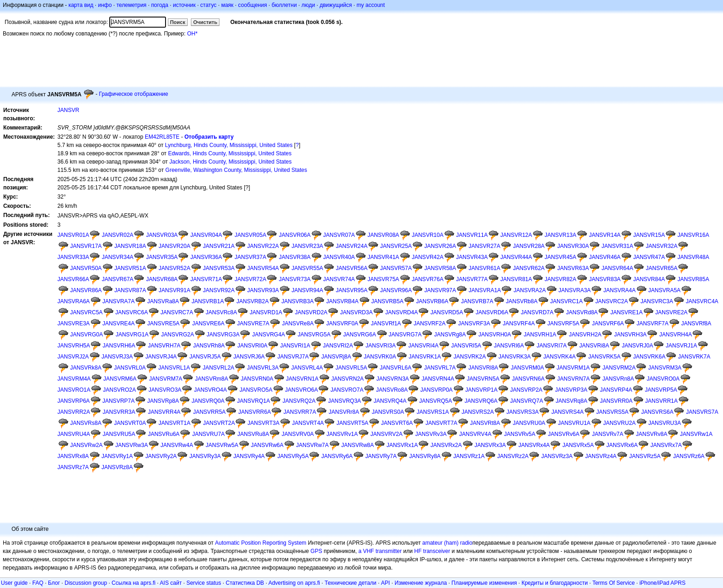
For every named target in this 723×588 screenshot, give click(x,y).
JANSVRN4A (438, 379)
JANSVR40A (339, 257)
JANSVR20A (175, 246)
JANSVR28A (529, 246)
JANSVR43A (472, 257)
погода (160, 5)
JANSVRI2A (338, 346)
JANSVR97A (440, 290)
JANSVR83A (605, 279)
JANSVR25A (396, 246)
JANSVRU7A (209, 434)
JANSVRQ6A (481, 401)
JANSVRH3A (631, 335)
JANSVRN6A (528, 379)
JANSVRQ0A (208, 401)
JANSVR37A (251, 257)
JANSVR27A (484, 246)
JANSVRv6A (563, 434)
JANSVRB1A (207, 301)
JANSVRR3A (119, 412)
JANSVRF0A (342, 323)
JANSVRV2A (386, 434)
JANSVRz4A (601, 456)
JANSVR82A (560, 279)
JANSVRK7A (694, 357)
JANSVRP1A (481, 390)
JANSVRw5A (222, 445)
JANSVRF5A (563, 323)
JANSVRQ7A (526, 401)
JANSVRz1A (469, 456)
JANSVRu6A (164, 434)
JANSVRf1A (386, 323)
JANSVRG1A (132, 335)
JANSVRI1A (295, 346)
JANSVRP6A (74, 401)
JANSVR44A (516, 257)
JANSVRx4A (534, 445)
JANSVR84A (649, 279)
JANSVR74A (339, 279)
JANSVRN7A (573, 379)
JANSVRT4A (308, 423)
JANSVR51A (130, 268)
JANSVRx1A (402, 445)
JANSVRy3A (205, 456)
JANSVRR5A (210, 412)
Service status (204, 583)
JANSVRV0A (298, 434)
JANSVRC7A (177, 312)
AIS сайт (171, 583)
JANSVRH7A (164, 346)
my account (370, 5)
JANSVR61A (484, 268)
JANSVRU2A (619, 423)
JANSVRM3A (665, 368)
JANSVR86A (86, 290)
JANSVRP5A (661, 390)
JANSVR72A (251, 279)
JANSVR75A (383, 279)
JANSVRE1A (627, 312)
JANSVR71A (206, 279)
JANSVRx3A (490, 445)
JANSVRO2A (119, 390)
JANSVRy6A (337, 456)
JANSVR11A (472, 235)
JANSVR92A (219, 290)
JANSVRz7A (73, 467)
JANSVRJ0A (637, 346)
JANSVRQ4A (390, 401)
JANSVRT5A (353, 423)
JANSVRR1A (661, 401)
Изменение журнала (421, 583)
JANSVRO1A (74, 390)
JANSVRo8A (392, 390)
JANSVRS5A (612, 412)
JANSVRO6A (301, 390)
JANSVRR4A (164, 412)
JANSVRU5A (119, 434)
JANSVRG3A (223, 335)
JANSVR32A (662, 246)
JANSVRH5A (74, 346)
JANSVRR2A (74, 412)
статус (208, 5)
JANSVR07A (339, 235)
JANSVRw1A (696, 434)
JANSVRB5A (387, 301)
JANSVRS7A (702, 412)
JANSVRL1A (174, 368)
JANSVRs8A (86, 423)
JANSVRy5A (293, 456)
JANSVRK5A (604, 357)
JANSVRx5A (578, 445)
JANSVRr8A (344, 412)
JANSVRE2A (671, 312)
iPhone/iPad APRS (663, 583)
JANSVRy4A (249, 456)
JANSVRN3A (393, 379)
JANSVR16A (693, 235)
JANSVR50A (86, 268)
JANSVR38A (295, 257)
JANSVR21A (219, 246)
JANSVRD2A (311, 312)
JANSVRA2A (530, 290)
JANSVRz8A (117, 467)
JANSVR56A (352, 268)
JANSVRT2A (219, 423)
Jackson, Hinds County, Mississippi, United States (230, 162)
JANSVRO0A (663, 379)
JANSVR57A (396, 268)
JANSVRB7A (477, 301)
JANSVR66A (74, 279)
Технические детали (350, 583)
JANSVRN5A (483, 379)
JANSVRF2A (430, 323)
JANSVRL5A (352, 368)
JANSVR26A (440, 246)
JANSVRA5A (664, 290)
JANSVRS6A (657, 412)
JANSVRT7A (442, 423)
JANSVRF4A (519, 323)
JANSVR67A (118, 279)
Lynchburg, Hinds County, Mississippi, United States (229, 145)
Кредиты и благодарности (555, 583)
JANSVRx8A (73, 456)
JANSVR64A (617, 268)
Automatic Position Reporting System (261, 543)
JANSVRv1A (342, 434)
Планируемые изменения (484, 583)
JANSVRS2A (478, 412)
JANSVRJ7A (293, 357)
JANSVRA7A (119, 301)
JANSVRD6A (492, 312)
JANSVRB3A (297, 301)
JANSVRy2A (161, 456)
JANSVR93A (263, 290)
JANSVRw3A (132, 445)
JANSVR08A (383, 235)
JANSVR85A (693, 279)
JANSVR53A (219, 268)
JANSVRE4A (119, 323)
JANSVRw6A (267, 445)
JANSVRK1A (425, 357)
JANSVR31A (617, 246)
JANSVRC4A (702, 301)
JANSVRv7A (608, 434)
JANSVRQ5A (436, 401)
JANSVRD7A (537, 312)
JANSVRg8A (450, 335)
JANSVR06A (295, 235)
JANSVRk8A (86, 368)
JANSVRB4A (343, 301)
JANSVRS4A (568, 412)
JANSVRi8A (594, 346)
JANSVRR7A (300, 412)
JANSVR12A (516, 235)
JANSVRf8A (696, 323)
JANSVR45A (560, 257)
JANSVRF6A (608, 323)
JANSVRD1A (266, 312)
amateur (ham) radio (447, 543)
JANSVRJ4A (161, 357)
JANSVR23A (307, 246)
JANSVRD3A (356, 312)
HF (418, 551)
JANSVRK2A (470, 357)
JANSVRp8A (163, 401)
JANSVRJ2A (73, 357)
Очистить (205, 22)
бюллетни (284, 5)
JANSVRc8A (221, 312)
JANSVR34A (118, 257)
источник (184, 5)
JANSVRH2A (585, 335)
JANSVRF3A (474, 323)
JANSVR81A (516, 279)
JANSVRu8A (253, 434)
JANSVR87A (130, 290)
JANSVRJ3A (117, 357)
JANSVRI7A (552, 346)
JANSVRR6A (255, 412)
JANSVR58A (440, 268)
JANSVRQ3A (344, 401)
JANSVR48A (693, 257)
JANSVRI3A (381, 346)
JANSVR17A (86, 246)
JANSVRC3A (657, 301)
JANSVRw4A (177, 445)
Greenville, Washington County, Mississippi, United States (236, 170)
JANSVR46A (605, 257)
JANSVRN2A (347, 379)
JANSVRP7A (119, 401)
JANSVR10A (428, 235)
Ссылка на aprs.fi (133, 583)
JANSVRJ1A (682, 346)
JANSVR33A (74, 257)
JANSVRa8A (163, 301)
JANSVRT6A (397, 423)
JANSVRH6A (119, 346)
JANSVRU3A (665, 423)
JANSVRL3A (263, 368)
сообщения (252, 5)
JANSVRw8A (358, 445)
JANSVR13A (560, 235)
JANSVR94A (307, 290)
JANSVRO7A (347, 390)
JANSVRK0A (380, 357)
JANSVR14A (605, 235)
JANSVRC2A (612, 301)
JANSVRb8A (522, 301)
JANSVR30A (573, 246)
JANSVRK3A (515, 357)
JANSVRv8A (652, 434)
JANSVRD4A (401, 312)
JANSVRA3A (575, 290)
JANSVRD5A (447, 312)
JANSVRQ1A (253, 401)
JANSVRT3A (264, 423)
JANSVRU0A (529, 423)
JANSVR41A (383, 257)
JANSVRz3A (557, 456)
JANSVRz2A (513, 456)
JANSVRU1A (574, 423)
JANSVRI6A (509, 346)
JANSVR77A (472, 279)
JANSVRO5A (256, 390)
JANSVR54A (263, 268)
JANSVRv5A (520, 434)
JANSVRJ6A (249, 357)
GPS (316, 551)
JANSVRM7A (166, 379)
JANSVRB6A (432, 301)
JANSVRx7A (666, 445)
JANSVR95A (352, 290)
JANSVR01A (74, 235)
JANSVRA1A (485, 290)
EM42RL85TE (162, 137)
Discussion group (86, 583)
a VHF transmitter (380, 551)
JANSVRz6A (689, 456)
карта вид (81, 5)
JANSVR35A (162, 257)
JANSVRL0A (130, 368)
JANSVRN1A (302, 379)
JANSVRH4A (676, 335)
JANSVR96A (396, 290)
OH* (193, 34)
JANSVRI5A (466, 346)
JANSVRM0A (527, 368)
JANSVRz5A (645, 456)
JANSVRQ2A (299, 401)
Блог (54, 583)
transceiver (437, 551)
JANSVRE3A (74, 323)
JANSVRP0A (437, 390)
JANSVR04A (206, 235)
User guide (14, 583)
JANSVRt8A (485, 423)
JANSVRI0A (252, 346)
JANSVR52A (175, 268)
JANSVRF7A (652, 323)
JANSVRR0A (616, 401)
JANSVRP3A (571, 390)
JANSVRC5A (86, 312)
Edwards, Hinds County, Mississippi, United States (230, 153)
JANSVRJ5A (205, 357)
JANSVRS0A (388, 412)
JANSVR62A (529, 268)
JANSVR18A (130, 246)
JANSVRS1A (433, 412)
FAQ (38, 583)
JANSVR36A (206, 257)
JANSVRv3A (431, 434)
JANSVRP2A (526, 390)
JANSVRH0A (495, 335)
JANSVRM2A (619, 368)
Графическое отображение (134, 94)
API (385, 583)
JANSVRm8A (212, 379)
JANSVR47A (649, 257)
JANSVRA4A (619, 290)
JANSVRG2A (177, 335)
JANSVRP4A (616, 390)
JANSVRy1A (117, 456)
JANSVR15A (649, 235)
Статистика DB (245, 583)
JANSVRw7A (312, 445)
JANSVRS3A (522, 412)
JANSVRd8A (582, 312)
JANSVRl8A (483, 368)
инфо (105, 5)
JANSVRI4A (424, 346)
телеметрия (131, 5)
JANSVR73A (295, 279)
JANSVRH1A (540, 335)
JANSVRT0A (130, 423)
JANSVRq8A (572, 401)
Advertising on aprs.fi (294, 583)
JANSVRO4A (210, 390)
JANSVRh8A (209, 346)
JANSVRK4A (559, 357)
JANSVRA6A (74, 301)
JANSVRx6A (622, 445)
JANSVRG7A (405, 335)
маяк (228, 5)
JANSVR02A (118, 235)
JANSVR (68, 110)
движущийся (336, 5)
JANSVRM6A (120, 379)
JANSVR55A (307, 268)
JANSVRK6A (649, 357)
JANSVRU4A (74, 434)
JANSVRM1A (573, 368)
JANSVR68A (162, 279)
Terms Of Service (614, 583)
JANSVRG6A (359, 335)
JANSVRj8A (336, 357)
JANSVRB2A (253, 301)
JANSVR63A (573, 268)
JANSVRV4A (475, 434)
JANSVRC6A (132, 312)
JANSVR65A (662, 268)
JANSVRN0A (257, 379)
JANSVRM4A (74, 379)
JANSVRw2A (86, 445)
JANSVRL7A (440, 368)
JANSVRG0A (86, 335)
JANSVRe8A (298, 323)
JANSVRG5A (314, 335)
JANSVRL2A (218, 368)
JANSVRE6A (208, 323)
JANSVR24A (352, 246)
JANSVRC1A (566, 301)
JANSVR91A (175, 290)
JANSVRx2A (446, 445)
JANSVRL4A (307, 368)
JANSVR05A (251, 235)
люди (308, 5)
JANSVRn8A (618, 379)
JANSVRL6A (396, 368)
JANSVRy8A (425, 456)
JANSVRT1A (175, 423)
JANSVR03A (162, 235)
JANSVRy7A (381, 456)
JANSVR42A (428, 257)
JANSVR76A (428, 279)
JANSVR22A (263, 246)
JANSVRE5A (163, 323)
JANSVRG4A (269, 335)
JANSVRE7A (253, 323)
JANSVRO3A (165, 390)
